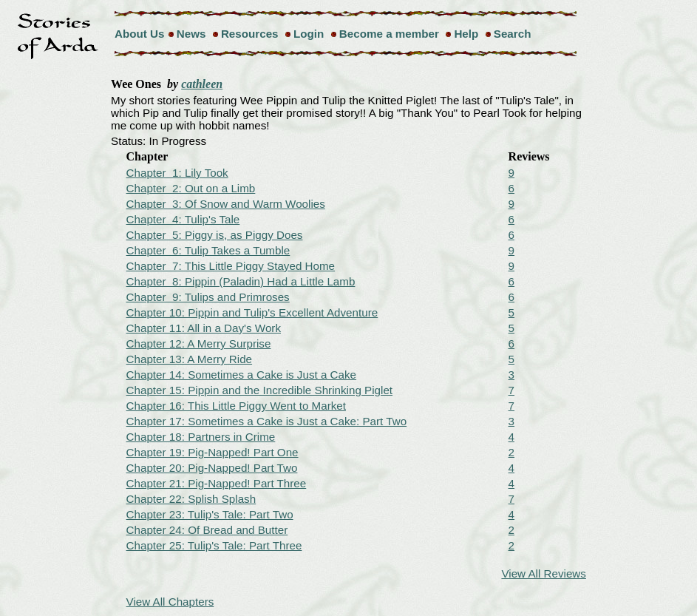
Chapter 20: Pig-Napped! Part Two (212, 468)
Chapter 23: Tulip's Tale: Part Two (210, 514)
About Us (140, 34)
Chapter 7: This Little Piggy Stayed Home (231, 266)
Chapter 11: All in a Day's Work (204, 328)
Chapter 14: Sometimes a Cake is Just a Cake (242, 375)
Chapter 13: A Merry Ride (190, 359)
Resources (250, 34)
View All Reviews (544, 573)
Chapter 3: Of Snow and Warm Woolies (226, 204)
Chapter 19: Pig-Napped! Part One (212, 452)
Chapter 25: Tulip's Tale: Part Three (214, 545)
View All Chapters (170, 602)
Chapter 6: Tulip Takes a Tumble (208, 250)
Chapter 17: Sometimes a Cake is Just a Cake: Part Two (267, 421)
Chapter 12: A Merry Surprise (199, 343)
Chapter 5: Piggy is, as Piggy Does (215, 235)
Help (466, 34)
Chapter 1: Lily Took (177, 173)
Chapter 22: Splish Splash (191, 499)
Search (513, 34)
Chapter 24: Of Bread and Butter (207, 530)
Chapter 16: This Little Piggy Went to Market (236, 406)
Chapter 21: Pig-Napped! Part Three (217, 483)
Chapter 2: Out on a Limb (191, 188)
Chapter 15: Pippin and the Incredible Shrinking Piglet (260, 390)
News (191, 34)
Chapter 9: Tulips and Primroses (208, 297)
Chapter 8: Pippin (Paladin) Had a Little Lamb (241, 281)
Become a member (389, 34)
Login (309, 34)
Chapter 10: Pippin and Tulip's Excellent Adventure (252, 312)
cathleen (202, 84)
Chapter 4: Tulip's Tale (183, 219)
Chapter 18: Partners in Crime (201, 437)
